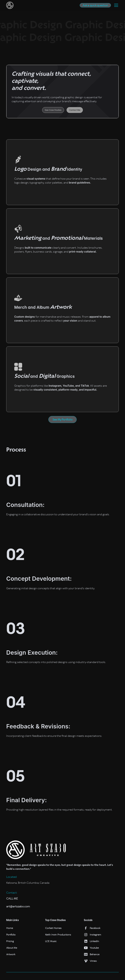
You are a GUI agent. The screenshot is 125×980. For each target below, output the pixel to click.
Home (10, 928)
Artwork (11, 954)
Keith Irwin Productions (58, 935)
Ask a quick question (95, 5)
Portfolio (11, 935)
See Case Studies (53, 110)
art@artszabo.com (18, 906)
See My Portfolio (62, 420)
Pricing (10, 941)
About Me (12, 948)
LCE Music (51, 941)
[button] (115, 5)
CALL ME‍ (12, 898)
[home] (10, 5)
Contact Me (75, 110)
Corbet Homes (53, 928)
